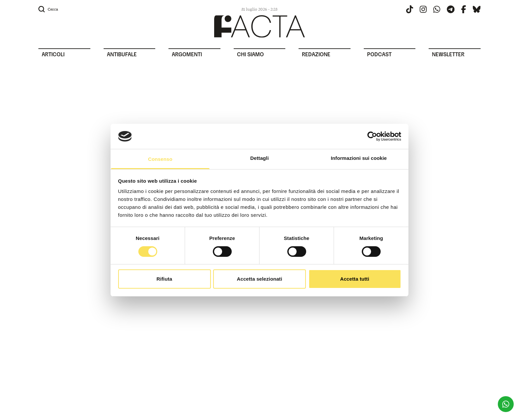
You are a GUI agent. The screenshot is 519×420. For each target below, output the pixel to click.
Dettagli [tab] (259, 158)
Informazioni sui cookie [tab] (359, 158)
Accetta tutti (355, 279)
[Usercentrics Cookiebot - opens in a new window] (372, 136)
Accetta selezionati (260, 279)
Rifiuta (164, 279)
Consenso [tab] (160, 159)
